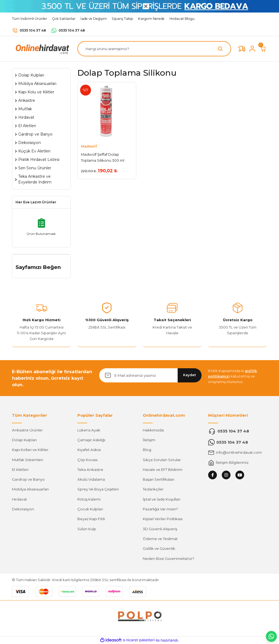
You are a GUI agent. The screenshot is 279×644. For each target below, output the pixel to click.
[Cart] (263, 49)
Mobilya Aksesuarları (30, 489)
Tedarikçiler (153, 489)
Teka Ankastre (90, 470)
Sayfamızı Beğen (38, 267)
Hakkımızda (153, 430)
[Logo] (41, 48)
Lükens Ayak (89, 430)
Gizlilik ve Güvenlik (159, 548)
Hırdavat (19, 499)
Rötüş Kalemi (89, 499)
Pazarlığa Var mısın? (160, 509)
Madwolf (89, 146)
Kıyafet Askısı (89, 450)
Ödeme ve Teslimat (160, 539)
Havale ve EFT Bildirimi (163, 470)
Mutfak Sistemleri (28, 460)
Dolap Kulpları (24, 440)
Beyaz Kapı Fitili (91, 519)
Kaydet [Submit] (189, 375)
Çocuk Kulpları (90, 509)
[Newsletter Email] (150, 375)
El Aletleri (20, 470)
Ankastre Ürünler (27, 430)
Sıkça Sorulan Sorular (162, 460)
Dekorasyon (23, 509)
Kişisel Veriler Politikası (163, 519)
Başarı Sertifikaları (159, 479)
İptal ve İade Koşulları (162, 499)
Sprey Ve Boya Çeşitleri (98, 489)
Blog (147, 450)
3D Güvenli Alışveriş (160, 529)
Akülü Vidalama (91, 479)
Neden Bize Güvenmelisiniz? (169, 559)
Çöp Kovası (87, 460)
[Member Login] (252, 49)
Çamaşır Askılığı (91, 440)
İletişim (149, 440)
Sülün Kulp (87, 529)
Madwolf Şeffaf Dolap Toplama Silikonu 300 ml (103, 157)
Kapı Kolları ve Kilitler (30, 450)
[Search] (154, 49)
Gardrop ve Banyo (28, 479)
